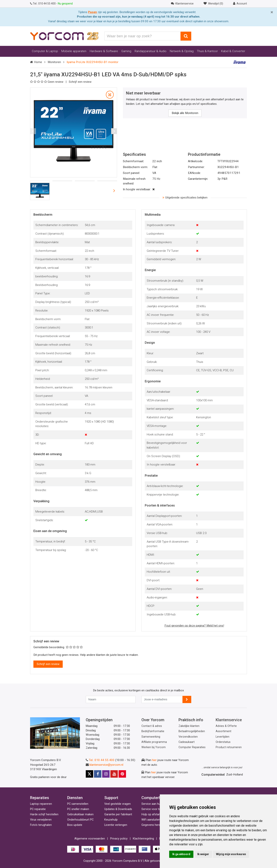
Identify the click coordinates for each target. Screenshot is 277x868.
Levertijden (222, 737)
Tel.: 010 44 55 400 (102, 760)
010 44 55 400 (43, 4)
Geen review (47, 82)
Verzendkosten (188, 737)
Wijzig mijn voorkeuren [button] (231, 854)
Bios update (75, 825)
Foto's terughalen (41, 825)
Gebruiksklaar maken (80, 814)
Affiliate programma (154, 742)
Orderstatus (223, 742)
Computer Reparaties (192, 747)
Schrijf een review (80, 82)
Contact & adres (152, 726)
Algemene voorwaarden (90, 839)
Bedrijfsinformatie (153, 731)
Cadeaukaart (187, 742)
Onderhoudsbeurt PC (80, 820)
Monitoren (54, 62)
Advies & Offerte (226, 726)
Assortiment (223, 731)
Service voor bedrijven (155, 809)
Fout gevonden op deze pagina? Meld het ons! (194, 626)
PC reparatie (38, 809)
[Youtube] (114, 774)
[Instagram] (106, 774)
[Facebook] (98, 774)
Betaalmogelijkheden (192, 731)
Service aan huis (152, 804)
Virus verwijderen (41, 820)
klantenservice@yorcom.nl (106, 765)
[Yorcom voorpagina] (64, 36)
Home (38, 62)
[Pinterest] (122, 774)
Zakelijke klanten (189, 726)
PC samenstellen (78, 804)
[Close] (272, 12)
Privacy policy (119, 839)
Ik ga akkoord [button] (181, 854)
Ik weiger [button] (203, 854)
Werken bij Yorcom (154, 747)
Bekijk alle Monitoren (185, 113)
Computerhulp (154, 798)
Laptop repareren (41, 804)
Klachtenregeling (143, 839)
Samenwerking (151, 737)
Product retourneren (229, 747)
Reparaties (40, 798)
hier (154, 760)
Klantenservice (229, 720)
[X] (89, 774)
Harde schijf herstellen (44, 814)
